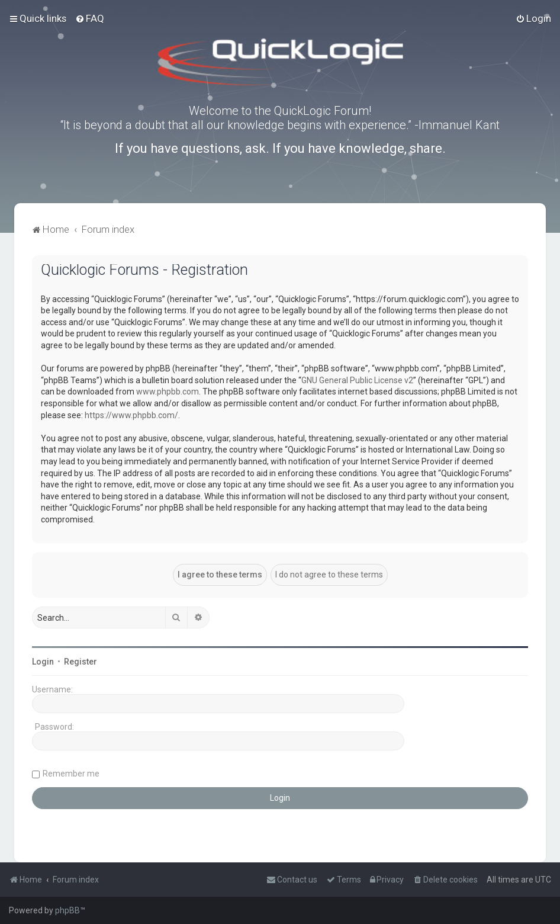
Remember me (71, 774)
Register (81, 662)
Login (43, 662)
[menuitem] (90, 18)
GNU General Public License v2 (357, 380)
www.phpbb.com (168, 392)
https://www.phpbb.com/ (131, 415)
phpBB (67, 910)
